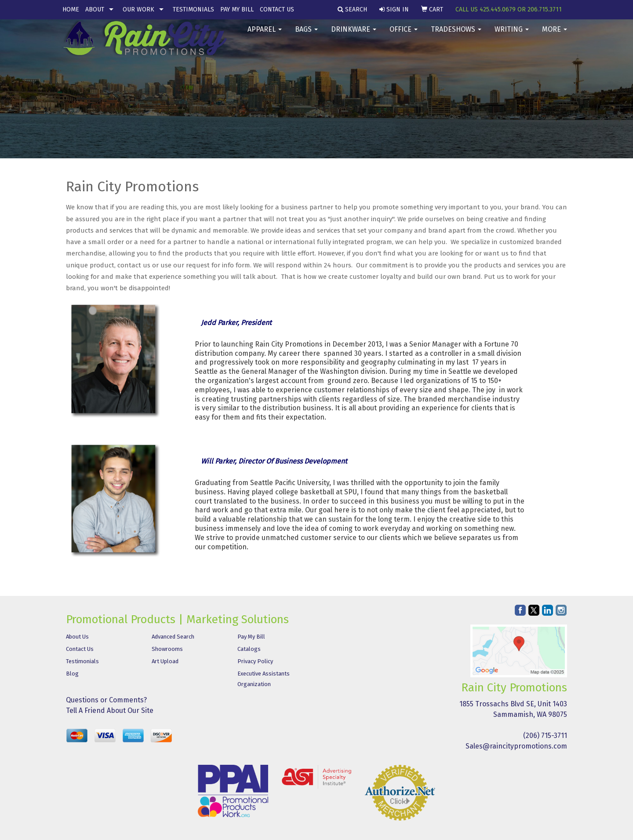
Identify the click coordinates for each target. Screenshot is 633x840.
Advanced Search (173, 637)
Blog (72, 674)
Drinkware (354, 35)
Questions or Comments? (106, 700)
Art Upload (165, 661)
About (95, 9)
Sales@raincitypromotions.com (516, 746)
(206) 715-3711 (545, 736)
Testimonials (193, 9)
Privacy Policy (255, 661)
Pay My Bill (237, 9)
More (555, 35)
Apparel (265, 35)
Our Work (138, 9)
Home (71, 9)
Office (404, 35)
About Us (77, 637)
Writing (512, 35)
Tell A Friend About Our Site (110, 710)
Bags (306, 35)
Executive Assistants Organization (264, 679)
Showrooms (167, 649)
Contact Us (277, 9)
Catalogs (249, 649)
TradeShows (456, 35)
